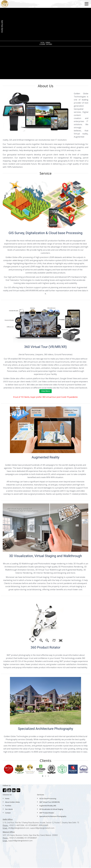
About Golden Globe (12, 802)
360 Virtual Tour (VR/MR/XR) (45, 347)
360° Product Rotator (47, 813)
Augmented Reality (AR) (48, 806)
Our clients (9, 809)
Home (7, 798)
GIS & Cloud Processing (48, 798)
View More (45, 391)
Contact (8, 813)
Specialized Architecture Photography (53, 816)
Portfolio (8, 806)
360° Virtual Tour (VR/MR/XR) (49, 802)
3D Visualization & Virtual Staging (51, 809)
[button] (43, 776)
